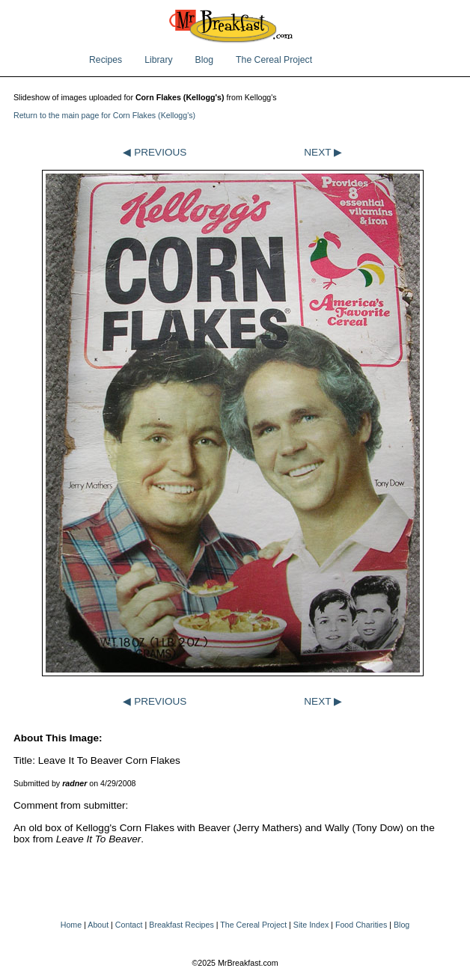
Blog (205, 60)
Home (71, 925)
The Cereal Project (274, 60)
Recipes (106, 60)
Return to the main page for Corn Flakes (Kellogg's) (104, 115)
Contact (129, 925)
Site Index (311, 925)
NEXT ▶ (323, 152)
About (98, 925)
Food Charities (361, 925)
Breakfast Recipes (181, 925)
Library (158, 60)
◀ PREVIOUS (155, 152)
